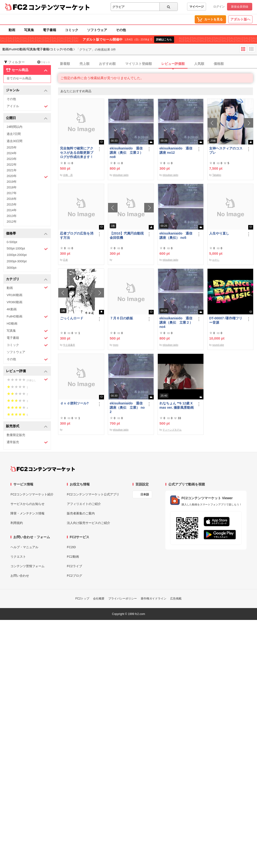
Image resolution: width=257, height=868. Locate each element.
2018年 (12, 187)
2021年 (12, 170)
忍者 (65, 260)
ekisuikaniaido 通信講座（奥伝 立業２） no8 (126, 153)
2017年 (12, 193)
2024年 (12, 153)
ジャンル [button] (27, 90)
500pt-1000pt (27, 249)
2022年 (12, 165)
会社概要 (99, 599)
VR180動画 (15, 295)
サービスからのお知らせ (27, 504)
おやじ (216, 260)
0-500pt (12, 242)
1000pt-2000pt (17, 255)
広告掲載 (176, 599)
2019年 (12, 182)
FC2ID (71, 547)
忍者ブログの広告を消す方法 (77, 235)
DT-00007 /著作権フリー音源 (226, 320)
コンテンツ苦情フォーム (27, 566)
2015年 (12, 204)
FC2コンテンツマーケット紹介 (32, 494)
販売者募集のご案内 (81, 513)
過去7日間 (14, 134)
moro (116, 345)
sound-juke (218, 345)
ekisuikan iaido (121, 175)
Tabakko (217, 175)
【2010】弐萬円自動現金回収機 (127, 235)
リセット (44, 62)
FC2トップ (82, 599)
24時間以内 (15, 127)
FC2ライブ (74, 566)
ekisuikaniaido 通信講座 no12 (176, 150)
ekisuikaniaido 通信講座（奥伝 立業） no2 (127, 408)
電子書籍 (49, 30)
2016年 (12, 199)
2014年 (12, 210)
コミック (72, 30)
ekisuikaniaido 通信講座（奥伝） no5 (176, 235)
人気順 (199, 64)
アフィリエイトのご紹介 (84, 504)
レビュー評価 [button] (27, 371)
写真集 (29, 30)
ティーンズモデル (172, 430)
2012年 (12, 222)
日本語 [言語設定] (145, 494)
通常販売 (27, 442)
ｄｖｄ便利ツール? (74, 403)
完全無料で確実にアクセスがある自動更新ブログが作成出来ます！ (77, 153)
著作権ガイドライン (153, 599)
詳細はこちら (164, 39)
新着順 (65, 64)
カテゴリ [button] (27, 279)
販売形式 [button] (27, 426)
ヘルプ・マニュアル (24, 547)
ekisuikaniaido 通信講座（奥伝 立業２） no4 (176, 322)
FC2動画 (73, 557)
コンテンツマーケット (59, 7)
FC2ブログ (74, 576)
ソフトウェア (97, 30)
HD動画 (12, 324)
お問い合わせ (20, 576)
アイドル (27, 106)
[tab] (158, 64)
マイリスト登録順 (138, 64)
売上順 (84, 64)
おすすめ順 (107, 64)
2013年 (12, 216)
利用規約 (17, 523)
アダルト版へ (240, 19)
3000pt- (12, 268)
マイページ (197, 7)
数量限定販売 (16, 435)
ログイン (219, 7)
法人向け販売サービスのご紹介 (89, 523)
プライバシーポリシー (123, 599)
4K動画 (12, 309)
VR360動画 (15, 302)
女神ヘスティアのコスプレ (226, 150)
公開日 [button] (27, 118)
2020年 (27, 177)
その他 (121, 30)
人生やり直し (219, 233)
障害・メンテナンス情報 (27, 513)
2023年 (12, 159)
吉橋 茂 (68, 175)
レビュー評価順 (173, 64)
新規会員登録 (240, 7)
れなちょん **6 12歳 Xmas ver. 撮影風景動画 (177, 405)
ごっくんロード (72, 318)
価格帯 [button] (27, 234)
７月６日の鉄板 (121, 318)
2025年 (12, 147)
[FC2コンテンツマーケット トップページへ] (43, 469)
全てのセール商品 (19, 78)
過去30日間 (15, 141)
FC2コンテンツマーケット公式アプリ (93, 494)
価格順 (219, 64)
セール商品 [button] (27, 70)
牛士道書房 (69, 345)
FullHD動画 (27, 317)
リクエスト (18, 557)
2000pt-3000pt (17, 261)
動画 (12, 30)
